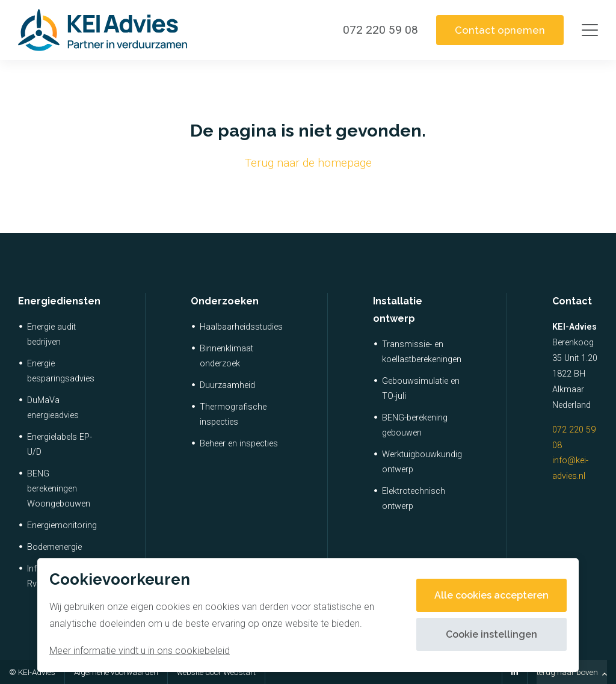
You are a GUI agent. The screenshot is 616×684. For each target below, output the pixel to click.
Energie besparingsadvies (61, 371)
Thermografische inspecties (233, 414)
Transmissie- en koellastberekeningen (422, 352)
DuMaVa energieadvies (53, 408)
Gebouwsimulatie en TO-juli (421, 389)
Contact (572, 301)
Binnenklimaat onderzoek (226, 356)
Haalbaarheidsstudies (241, 327)
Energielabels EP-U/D (60, 445)
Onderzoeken (225, 301)
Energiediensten (59, 301)
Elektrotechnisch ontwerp (414, 499)
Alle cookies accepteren (491, 595)
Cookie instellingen (491, 634)
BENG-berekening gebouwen (415, 425)
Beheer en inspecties (239, 444)
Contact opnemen (500, 30)
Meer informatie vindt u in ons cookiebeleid (140, 651)
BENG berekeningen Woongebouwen (59, 489)
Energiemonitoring (62, 525)
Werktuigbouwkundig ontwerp (422, 462)
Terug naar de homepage (308, 163)
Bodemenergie (54, 547)
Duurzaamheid (227, 385)
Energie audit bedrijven (51, 334)
